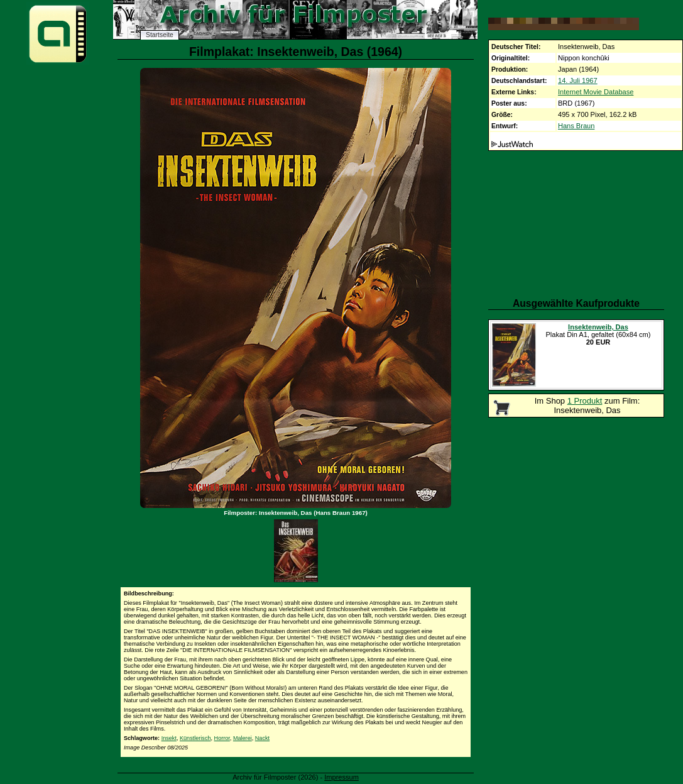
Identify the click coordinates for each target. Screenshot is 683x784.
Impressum (341, 777)
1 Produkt (585, 401)
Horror (222, 738)
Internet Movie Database (596, 92)
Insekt (169, 738)
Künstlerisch (195, 738)
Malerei (243, 738)
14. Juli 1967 (578, 80)
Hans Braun (576, 126)
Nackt (262, 738)
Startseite (160, 35)
